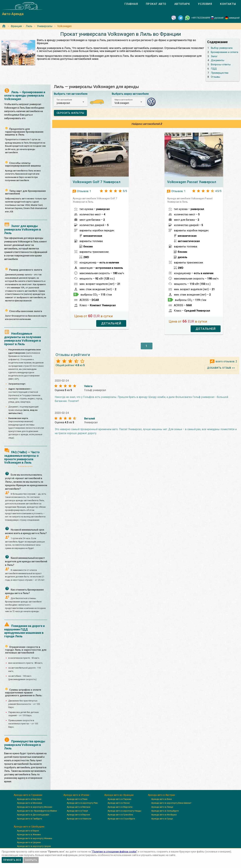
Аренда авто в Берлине (29, 799)
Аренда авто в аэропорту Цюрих (34, 846)
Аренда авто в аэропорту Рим (82, 803)
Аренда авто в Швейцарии (29, 827)
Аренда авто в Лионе (119, 803)
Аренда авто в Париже (119, 799)
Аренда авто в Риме (77, 799)
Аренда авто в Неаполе (79, 819)
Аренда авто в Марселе (120, 807)
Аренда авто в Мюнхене (30, 803)
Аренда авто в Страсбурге (121, 819)
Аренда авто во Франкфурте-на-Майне (37, 811)
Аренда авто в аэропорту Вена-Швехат (171, 803)
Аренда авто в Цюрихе (29, 842)
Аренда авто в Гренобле (120, 815)
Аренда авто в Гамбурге (29, 819)
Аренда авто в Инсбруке (164, 815)
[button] (71, 102)
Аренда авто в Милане (78, 807)
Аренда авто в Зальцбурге (165, 811)
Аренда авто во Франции (119, 795)
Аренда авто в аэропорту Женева (35, 838)
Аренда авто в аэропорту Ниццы (124, 811)
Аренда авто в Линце (162, 807)
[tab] (131, 4)
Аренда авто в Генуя (77, 811)
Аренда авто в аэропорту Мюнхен (35, 807)
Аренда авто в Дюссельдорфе (33, 815)
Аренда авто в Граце (162, 819)
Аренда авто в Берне (28, 831)
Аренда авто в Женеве (29, 835)
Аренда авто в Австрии (161, 795)
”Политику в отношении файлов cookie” (114, 852)
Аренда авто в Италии (76, 795)
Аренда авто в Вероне (78, 815)
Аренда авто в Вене (162, 799)
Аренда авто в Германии (28, 795)
